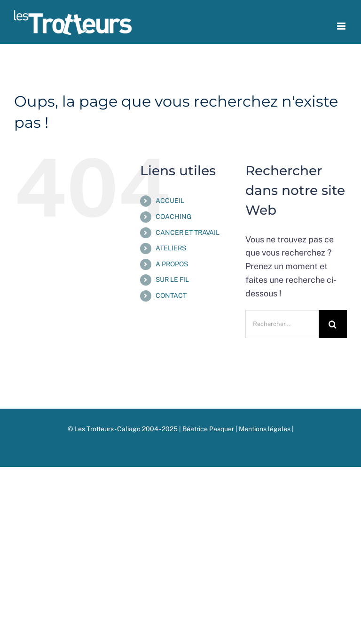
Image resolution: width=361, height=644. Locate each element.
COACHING (173, 217)
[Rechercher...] (282, 324)
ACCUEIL (170, 201)
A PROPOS (172, 264)
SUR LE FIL (172, 279)
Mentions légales (265, 429)
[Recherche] (333, 324)
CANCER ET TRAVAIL (188, 233)
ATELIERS (171, 248)
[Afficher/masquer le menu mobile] (342, 26)
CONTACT (171, 295)
